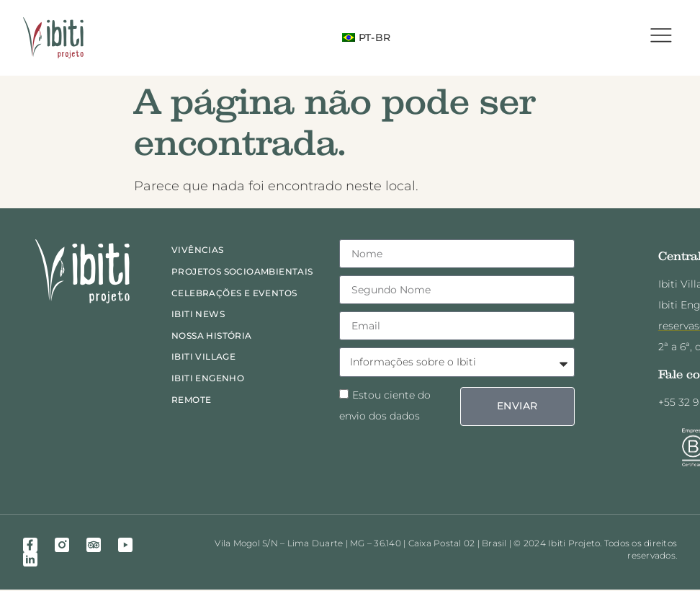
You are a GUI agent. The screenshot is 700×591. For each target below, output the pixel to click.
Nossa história (212, 336)
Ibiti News (198, 315)
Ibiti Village (203, 358)
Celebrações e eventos (234, 294)
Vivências (198, 251)
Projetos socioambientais (242, 272)
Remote (191, 400)
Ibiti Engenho (208, 379)
